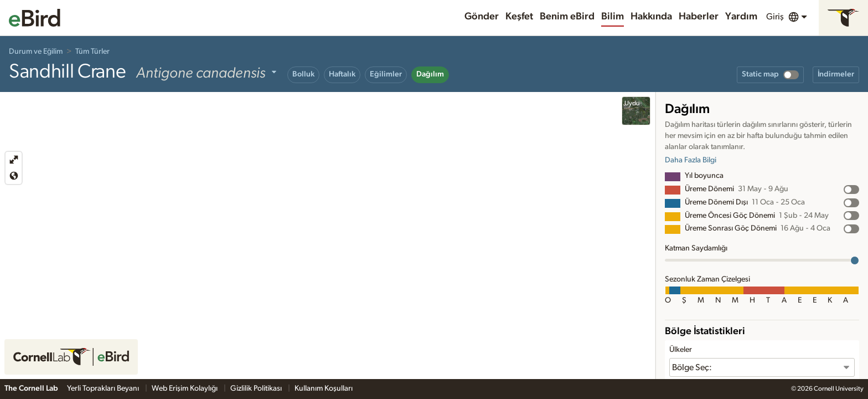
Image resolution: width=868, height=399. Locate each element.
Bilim (613, 17)
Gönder (482, 17)
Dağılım (430, 74)
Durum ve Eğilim (36, 52)
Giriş (775, 17)
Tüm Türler (92, 52)
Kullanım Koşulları (324, 388)
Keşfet (519, 17)
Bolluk (303, 74)
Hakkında (651, 17)
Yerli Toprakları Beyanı (104, 388)
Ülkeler (681, 350)
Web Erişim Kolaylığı (185, 388)
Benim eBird (567, 17)
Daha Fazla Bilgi (691, 160)
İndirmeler (836, 74)
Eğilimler (386, 74)
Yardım (741, 17)
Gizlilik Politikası (257, 388)
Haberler (699, 17)
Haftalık (342, 74)
